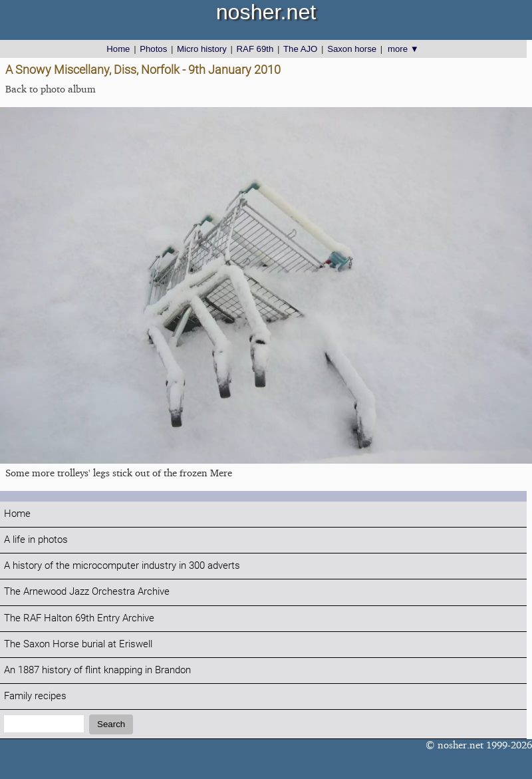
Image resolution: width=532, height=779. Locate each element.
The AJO (300, 49)
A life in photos (36, 540)
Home (118, 49)
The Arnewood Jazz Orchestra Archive (87, 592)
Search (111, 724)
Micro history (202, 49)
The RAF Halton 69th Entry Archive (79, 618)
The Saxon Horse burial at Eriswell (78, 644)
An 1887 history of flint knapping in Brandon (97, 670)
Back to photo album (51, 89)
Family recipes (35, 696)
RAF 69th (255, 49)
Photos (153, 49)
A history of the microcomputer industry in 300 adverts (122, 566)
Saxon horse (352, 49)
